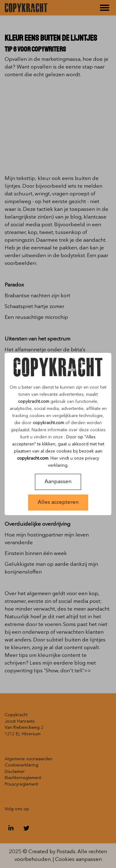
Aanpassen (58, 482)
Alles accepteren (58, 502)
